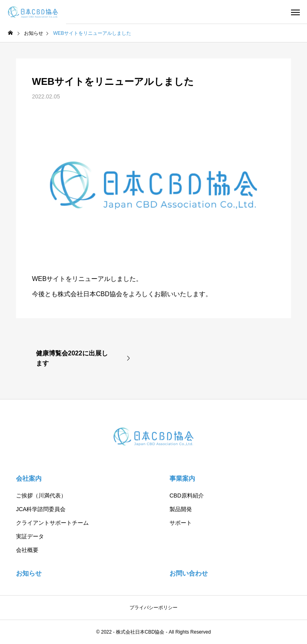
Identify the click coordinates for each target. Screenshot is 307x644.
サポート (181, 523)
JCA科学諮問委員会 (41, 509)
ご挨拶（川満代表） (41, 496)
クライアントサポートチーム (52, 523)
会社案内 (29, 478)
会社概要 (27, 550)
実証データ (30, 536)
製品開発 (181, 509)
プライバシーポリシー (153, 608)
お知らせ (29, 573)
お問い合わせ (189, 573)
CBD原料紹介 (187, 496)
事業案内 (182, 478)
